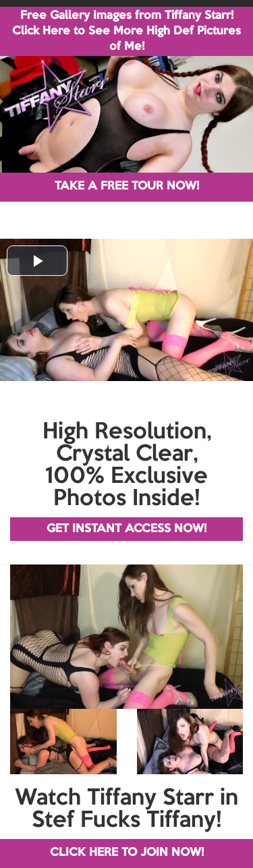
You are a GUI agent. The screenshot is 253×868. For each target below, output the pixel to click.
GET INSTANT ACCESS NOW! (126, 529)
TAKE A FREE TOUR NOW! (127, 186)
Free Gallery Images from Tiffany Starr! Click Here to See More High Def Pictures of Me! (126, 31)
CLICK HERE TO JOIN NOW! (127, 853)
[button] (37, 261)
